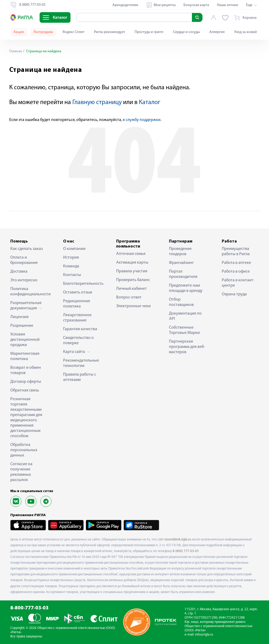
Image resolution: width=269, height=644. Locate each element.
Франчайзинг (181, 263)
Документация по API (185, 316)
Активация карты (132, 263)
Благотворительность (82, 284)
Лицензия (19, 317)
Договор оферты (26, 382)
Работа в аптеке (236, 263)
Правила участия (132, 271)
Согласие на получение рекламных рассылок (21, 472)
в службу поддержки (142, 120)
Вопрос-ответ (129, 297)
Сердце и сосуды (186, 32)
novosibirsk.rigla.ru (178, 540)
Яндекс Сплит (74, 32)
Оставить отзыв (78, 292)
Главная (16, 51)
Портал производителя (183, 274)
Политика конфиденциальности (29, 292)
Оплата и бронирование (24, 260)
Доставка (19, 272)
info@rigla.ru (204, 635)
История (71, 258)
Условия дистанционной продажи (25, 340)
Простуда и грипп (149, 32)
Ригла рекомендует (110, 32)
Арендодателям (125, 5)
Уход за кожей (246, 32)
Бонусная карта (196, 5)
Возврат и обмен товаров (26, 370)
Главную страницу (97, 102)
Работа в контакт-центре (238, 283)
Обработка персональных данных (24, 450)
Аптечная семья (131, 254)
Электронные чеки (133, 306)
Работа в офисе (236, 272)
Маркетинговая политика (25, 356)
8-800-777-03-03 (29, 608)
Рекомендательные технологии (81, 363)
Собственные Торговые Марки (184, 330)
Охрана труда (234, 294)
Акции (19, 32)
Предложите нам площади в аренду (186, 288)
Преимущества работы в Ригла (236, 251)
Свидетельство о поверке (78, 340)
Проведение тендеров (180, 251)
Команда (71, 266)
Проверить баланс (133, 280)
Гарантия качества (80, 329)
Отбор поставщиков (181, 302)
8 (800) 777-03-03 (186, 551)
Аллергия (217, 32)
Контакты (72, 275)
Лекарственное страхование (77, 318)
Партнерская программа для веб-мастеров (187, 347)
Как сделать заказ (27, 249)
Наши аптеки (228, 5)
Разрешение (22, 326)
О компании (74, 249)
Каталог (150, 102)
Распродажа (43, 32)
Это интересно (24, 280)
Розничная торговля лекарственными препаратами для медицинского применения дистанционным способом (26, 418)
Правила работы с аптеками (80, 377)
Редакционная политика (77, 304)
